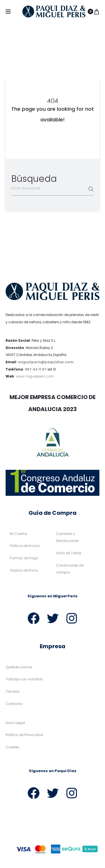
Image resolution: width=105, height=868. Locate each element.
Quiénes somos (19, 667)
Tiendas (13, 692)
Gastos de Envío (24, 570)
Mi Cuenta (18, 534)
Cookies (12, 747)
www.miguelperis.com (35, 377)
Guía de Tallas (69, 553)
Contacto (14, 704)
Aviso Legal (15, 723)
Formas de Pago (24, 558)
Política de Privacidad (24, 735)
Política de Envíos (25, 546)
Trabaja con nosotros (24, 679)
